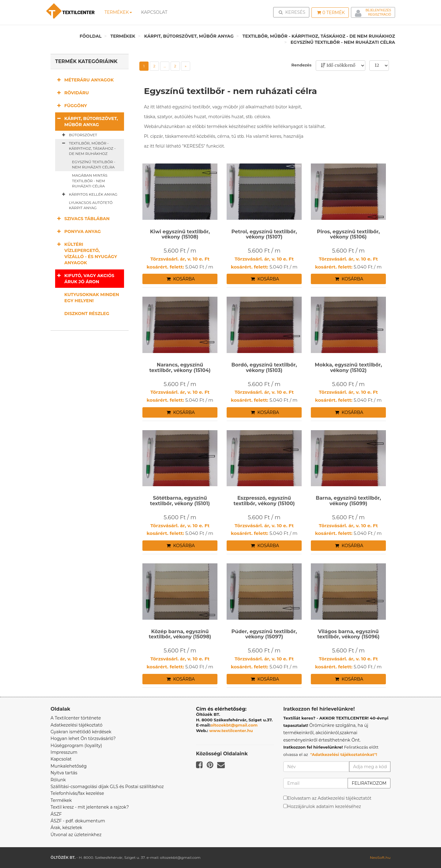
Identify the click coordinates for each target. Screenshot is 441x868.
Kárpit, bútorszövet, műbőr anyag (189, 36)
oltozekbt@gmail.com (234, 725)
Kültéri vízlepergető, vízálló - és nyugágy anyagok (86, 253)
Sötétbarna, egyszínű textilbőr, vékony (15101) (180, 501)
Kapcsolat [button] (154, 12)
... (165, 66)
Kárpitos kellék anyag (89, 194)
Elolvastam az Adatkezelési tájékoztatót (329, 798)
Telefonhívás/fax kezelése (77, 793)
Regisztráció (380, 15)
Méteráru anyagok (84, 80)
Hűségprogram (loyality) (76, 746)
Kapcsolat (61, 759)
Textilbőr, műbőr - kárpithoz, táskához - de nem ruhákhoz (319, 36)
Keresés (293, 12)
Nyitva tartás (64, 773)
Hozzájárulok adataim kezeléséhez (324, 806)
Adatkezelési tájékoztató (77, 725)
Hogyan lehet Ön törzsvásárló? (83, 738)
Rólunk (58, 780)
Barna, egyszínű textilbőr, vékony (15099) (348, 501)
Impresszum (64, 752)
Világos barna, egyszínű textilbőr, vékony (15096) (348, 634)
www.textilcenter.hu (231, 731)
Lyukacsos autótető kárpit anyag (91, 205)
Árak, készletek (66, 828)
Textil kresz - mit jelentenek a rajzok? (90, 807)
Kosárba (181, 279)
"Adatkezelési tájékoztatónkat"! (344, 754)
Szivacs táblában (82, 218)
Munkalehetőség (69, 766)
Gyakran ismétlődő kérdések (81, 732)
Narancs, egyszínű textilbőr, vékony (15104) (180, 368)
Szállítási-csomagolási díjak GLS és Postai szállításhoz (107, 787)
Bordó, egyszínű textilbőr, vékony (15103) (264, 368)
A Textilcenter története (76, 718)
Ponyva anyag (78, 231)
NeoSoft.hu (380, 857)
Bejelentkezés (378, 10)
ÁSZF (56, 814)
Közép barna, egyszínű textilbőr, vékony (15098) (180, 634)
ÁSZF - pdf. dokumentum (78, 821)
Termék (331, 13)
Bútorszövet (78, 135)
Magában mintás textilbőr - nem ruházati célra (90, 180)
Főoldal (91, 36)
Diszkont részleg (87, 314)
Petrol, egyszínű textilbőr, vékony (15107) (264, 234)
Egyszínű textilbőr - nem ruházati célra (343, 42)
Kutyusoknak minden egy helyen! (92, 298)
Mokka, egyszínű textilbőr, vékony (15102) (349, 368)
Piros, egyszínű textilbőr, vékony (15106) (348, 234)
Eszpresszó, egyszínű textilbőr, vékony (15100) (264, 501)
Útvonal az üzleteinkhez (76, 835)
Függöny (71, 105)
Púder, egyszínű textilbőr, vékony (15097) (264, 634)
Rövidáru (72, 93)
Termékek (118, 12)
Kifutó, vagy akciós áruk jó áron (85, 278)
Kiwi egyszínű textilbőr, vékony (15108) (180, 234)
